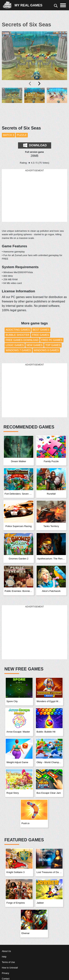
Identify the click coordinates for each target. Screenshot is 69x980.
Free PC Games (52, 340)
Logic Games (15, 345)
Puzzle (22, 135)
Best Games (41, 330)
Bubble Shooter (17, 335)
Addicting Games (18, 330)
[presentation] (30, 84)
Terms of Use (8, 962)
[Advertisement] (35, 196)
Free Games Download (22, 340)
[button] (12, 105)
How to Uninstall (10, 968)
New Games (34, 345)
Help (4, 957)
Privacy (5, 973)
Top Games (53, 345)
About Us (6, 951)
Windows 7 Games (18, 350)
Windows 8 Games (46, 350)
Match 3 (8, 135)
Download (35, 145)
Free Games (40, 335)
